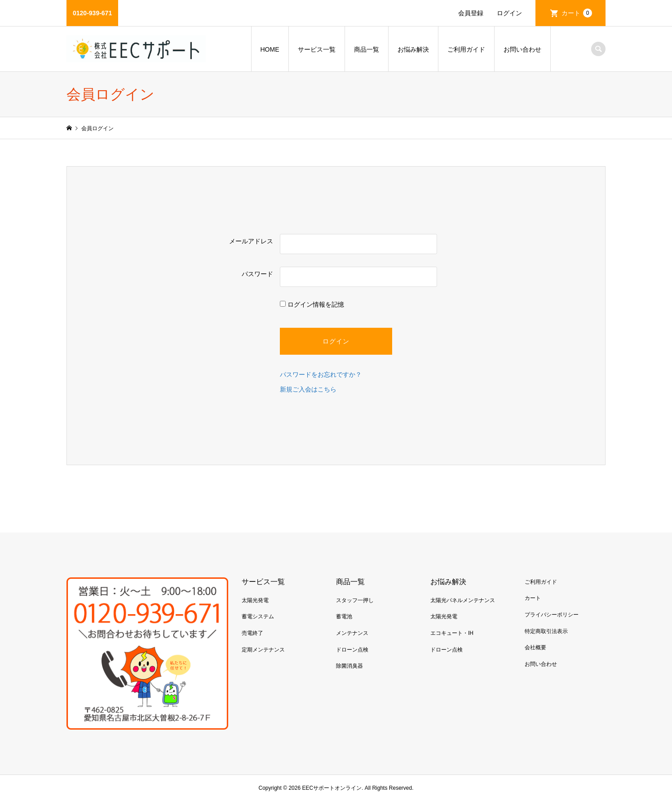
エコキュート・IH (452, 633)
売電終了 (252, 633)
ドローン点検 (352, 650)
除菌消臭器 (349, 666)
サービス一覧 (317, 49)
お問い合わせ (522, 49)
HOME (270, 49)
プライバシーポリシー (552, 615)
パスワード (257, 274)
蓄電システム (258, 616)
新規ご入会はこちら (308, 389)
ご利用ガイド (466, 49)
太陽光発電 (255, 600)
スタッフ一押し (355, 600)
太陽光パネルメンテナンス (463, 600)
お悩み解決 (413, 49)
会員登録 (471, 13)
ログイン (509, 13)
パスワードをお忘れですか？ (321, 374)
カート (577, 13)
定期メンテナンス (263, 650)
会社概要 (535, 647)
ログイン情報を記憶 (312, 304)
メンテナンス (352, 633)
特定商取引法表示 (546, 631)
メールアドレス (251, 241)
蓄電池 (344, 616)
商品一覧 (367, 49)
